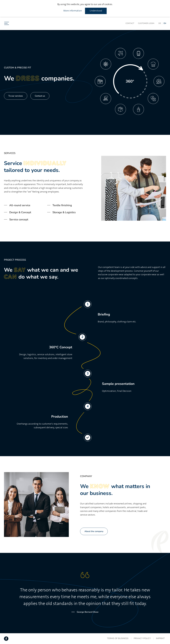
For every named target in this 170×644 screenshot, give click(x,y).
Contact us (40, 96)
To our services (16, 96)
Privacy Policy (142, 638)
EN (165, 23)
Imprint (160, 638)
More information (73, 11)
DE (160, 23)
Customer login (146, 23)
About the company (94, 531)
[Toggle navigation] (7, 23)
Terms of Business (118, 638)
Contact (130, 23)
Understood (96, 11)
